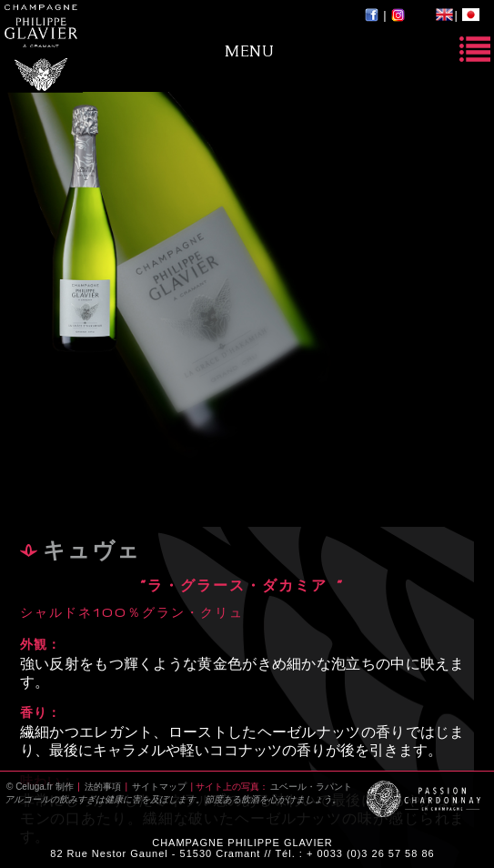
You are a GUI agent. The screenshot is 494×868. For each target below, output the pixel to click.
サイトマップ (159, 787)
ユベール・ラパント (311, 787)
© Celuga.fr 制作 (40, 787)
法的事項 (103, 787)
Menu (249, 50)
